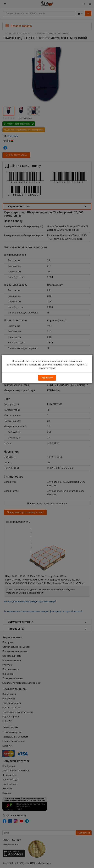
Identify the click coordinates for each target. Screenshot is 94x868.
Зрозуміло (47, 378)
